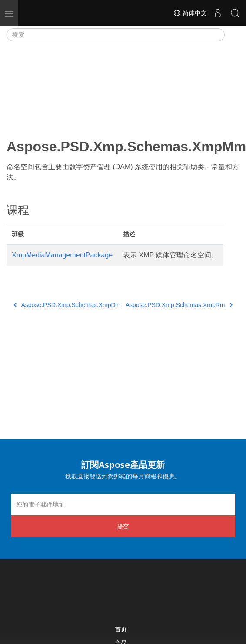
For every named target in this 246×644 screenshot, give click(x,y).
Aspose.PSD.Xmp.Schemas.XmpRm (179, 305)
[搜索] (116, 35)
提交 (123, 526)
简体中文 (190, 13)
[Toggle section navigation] (232, 35)
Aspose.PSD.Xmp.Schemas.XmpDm (67, 305)
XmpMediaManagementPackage (62, 255)
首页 (121, 629)
